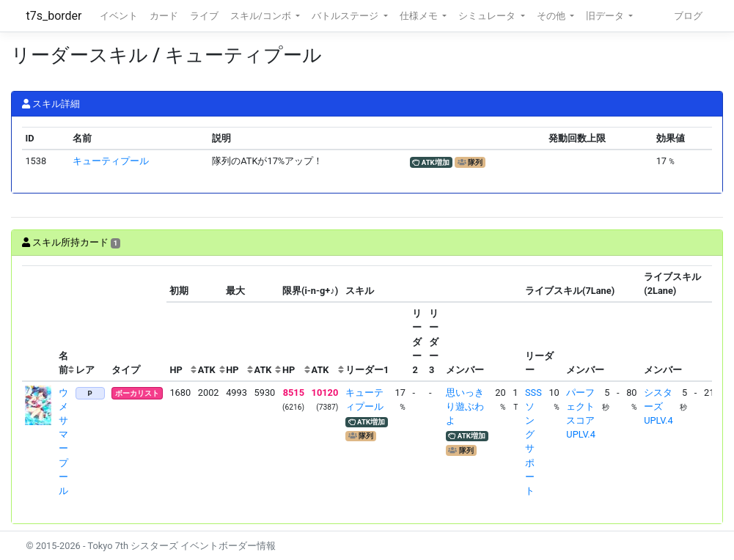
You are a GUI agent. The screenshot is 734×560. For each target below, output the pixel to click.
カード (164, 16)
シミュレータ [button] (488, 16)
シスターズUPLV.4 (658, 406)
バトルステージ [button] (346, 16)
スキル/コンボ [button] (262, 16)
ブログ (688, 16)
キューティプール (111, 161)
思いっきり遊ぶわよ (465, 406)
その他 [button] (552, 16)
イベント (119, 16)
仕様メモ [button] (420, 16)
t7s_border (54, 16)
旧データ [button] (606, 16)
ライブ (204, 16)
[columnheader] (39, 324)
